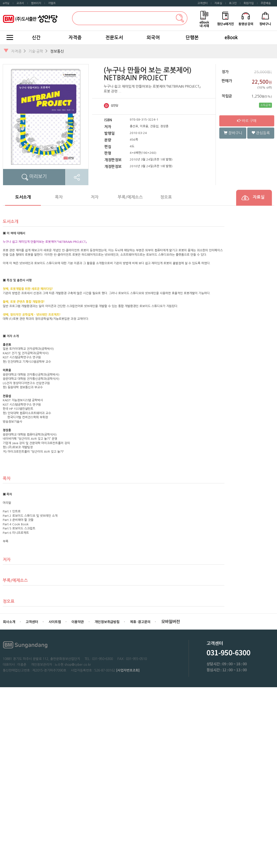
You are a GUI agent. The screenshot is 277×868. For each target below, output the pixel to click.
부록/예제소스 (130, 197)
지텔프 (52, 3)
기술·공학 (36, 51)
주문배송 (266, 3)
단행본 (192, 38)
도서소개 (23, 197)
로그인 (233, 3)
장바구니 (233, 133)
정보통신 (57, 51)
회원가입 (249, 3)
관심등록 (261, 133)
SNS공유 (77, 177)
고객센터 (202, 3)
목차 (59, 197)
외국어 (153, 38)
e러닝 (6, 3)
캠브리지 (36, 3)
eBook (231, 38)
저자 (95, 197)
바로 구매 (247, 121)
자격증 (75, 38)
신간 (36, 38)
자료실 (218, 3)
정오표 (166, 197)
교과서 (20, 3)
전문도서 (114, 38)
